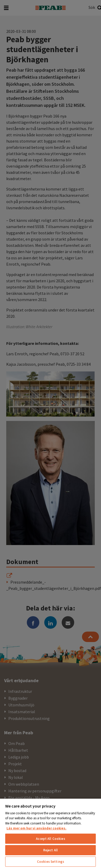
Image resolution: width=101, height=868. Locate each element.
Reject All (51, 850)
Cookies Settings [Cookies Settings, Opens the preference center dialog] (51, 862)
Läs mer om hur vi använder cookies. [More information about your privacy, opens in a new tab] (36, 828)
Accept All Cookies (50, 839)
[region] (51, 833)
